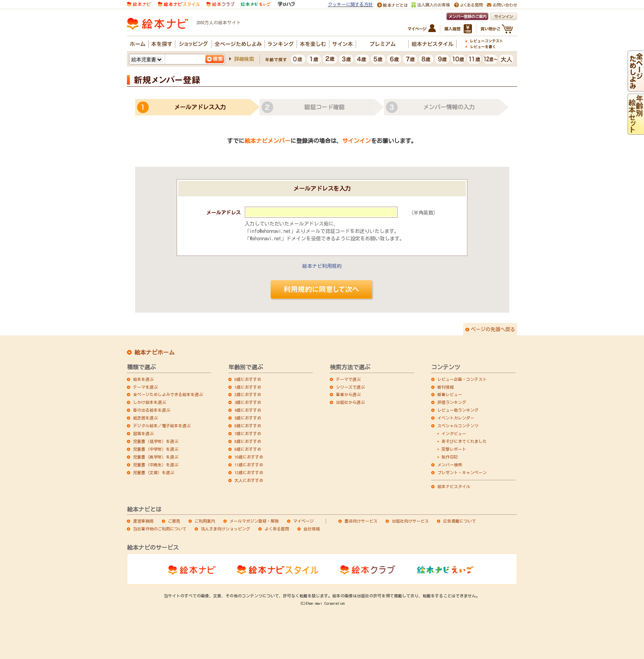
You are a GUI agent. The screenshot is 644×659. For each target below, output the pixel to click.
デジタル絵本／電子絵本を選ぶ (162, 426)
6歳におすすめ (248, 426)
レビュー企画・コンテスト (462, 379)
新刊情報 (446, 387)
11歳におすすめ (249, 465)
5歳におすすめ (248, 418)
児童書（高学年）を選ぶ (156, 457)
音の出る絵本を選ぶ (152, 410)
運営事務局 (143, 521)
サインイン (356, 141)
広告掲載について (460, 521)
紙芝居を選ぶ (145, 418)
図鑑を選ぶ (143, 433)
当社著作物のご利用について (160, 529)
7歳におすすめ (248, 433)
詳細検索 (244, 59)
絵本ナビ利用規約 (322, 266)
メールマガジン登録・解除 (254, 521)
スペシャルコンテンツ (458, 426)
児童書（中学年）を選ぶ (156, 449)
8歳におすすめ (248, 441)
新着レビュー (450, 394)
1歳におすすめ (248, 387)
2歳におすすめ (248, 394)
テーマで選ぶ (348, 379)
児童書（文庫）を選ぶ (154, 472)
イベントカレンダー (456, 418)
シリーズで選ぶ (350, 387)
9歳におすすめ (248, 449)
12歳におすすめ (249, 472)
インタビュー (454, 433)
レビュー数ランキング (458, 410)
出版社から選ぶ (350, 402)
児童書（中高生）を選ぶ (156, 465)
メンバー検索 (450, 465)
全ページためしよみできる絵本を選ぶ (168, 394)
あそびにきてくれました (464, 441)
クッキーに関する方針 (350, 4)
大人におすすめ (249, 480)
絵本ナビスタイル (454, 486)
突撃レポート (454, 449)
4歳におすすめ (248, 410)
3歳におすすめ (248, 402)
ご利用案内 (205, 521)
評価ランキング (452, 402)
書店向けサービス (361, 521)
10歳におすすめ (249, 457)
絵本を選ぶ (143, 379)
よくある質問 (277, 529)
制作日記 (450, 457)
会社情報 (312, 529)
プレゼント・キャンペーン (462, 472)
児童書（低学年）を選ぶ (156, 441)
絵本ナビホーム (154, 353)
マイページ (304, 521)
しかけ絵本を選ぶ (149, 402)
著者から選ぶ (348, 394)
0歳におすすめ (248, 379)
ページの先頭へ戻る (493, 329)
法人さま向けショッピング (225, 529)
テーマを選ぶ (145, 387)
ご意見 (174, 521)
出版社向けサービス (410, 521)
